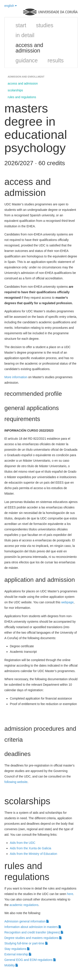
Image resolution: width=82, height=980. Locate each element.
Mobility (11, 965)
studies (45, 25)
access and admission (29, 48)
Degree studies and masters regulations (33, 938)
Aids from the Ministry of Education (33, 854)
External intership (18, 954)
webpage (67, 602)
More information (16, 377)
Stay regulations (17, 949)
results (56, 60)
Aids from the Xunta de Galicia (31, 848)
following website (16, 782)
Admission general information (27, 921)
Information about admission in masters (33, 927)
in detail (25, 35)
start (21, 25)
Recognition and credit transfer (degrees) (34, 932)
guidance (27, 60)
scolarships (15, 90)
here (70, 894)
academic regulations (24, 905)
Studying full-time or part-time (26, 943)
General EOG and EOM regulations (30, 960)
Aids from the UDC (23, 843)
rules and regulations (22, 97)
